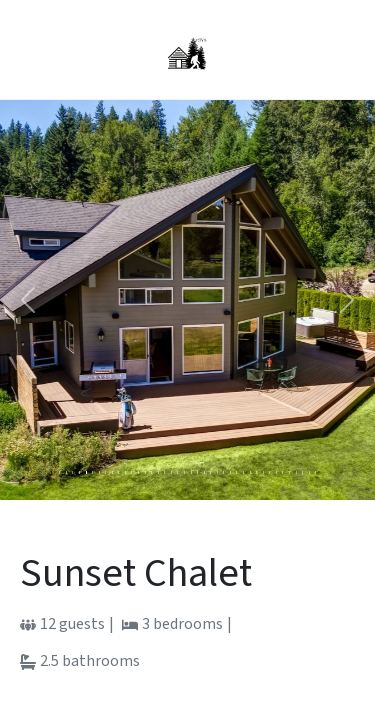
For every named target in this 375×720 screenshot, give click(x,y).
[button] (28, 300)
